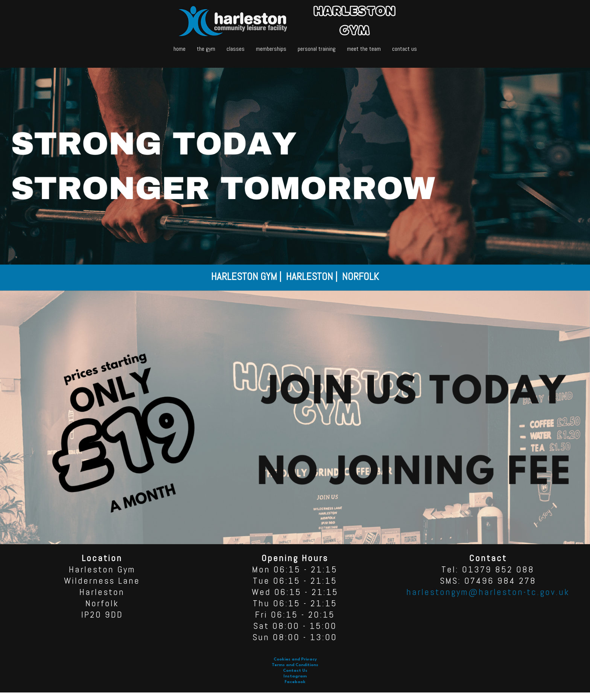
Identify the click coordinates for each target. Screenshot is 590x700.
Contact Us (295, 671)
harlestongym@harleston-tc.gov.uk (488, 592)
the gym (206, 49)
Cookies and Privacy (295, 660)
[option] (295, 278)
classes (236, 49)
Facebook (295, 682)
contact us (404, 49)
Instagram (295, 676)
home (179, 49)
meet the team (364, 49)
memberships (271, 49)
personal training (317, 49)
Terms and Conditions (295, 665)
